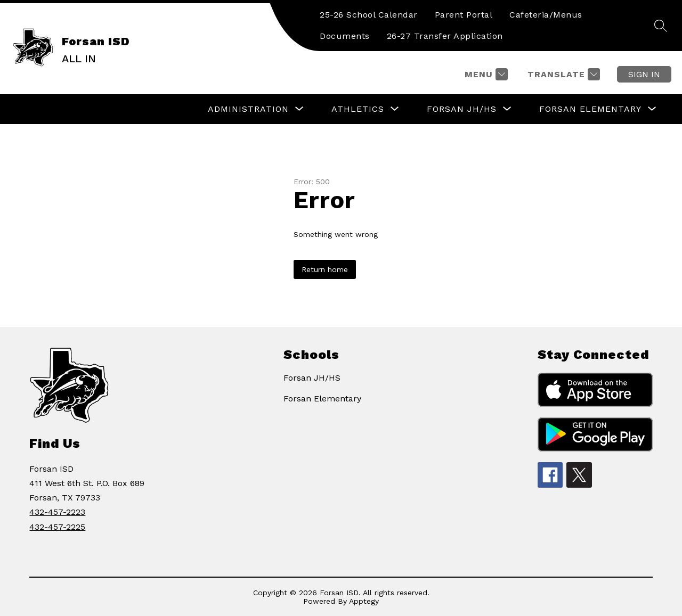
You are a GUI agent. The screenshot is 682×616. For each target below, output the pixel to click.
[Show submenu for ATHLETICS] (358, 109)
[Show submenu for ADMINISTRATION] (248, 109)
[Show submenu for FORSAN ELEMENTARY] (590, 109)
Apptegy (364, 601)
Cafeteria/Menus (546, 15)
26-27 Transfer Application (445, 36)
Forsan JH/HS (312, 378)
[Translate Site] (562, 74)
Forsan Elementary (322, 399)
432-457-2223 (57, 512)
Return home (325, 269)
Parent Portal (464, 15)
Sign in (644, 74)
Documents (345, 36)
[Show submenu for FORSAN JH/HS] (462, 109)
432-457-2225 (57, 527)
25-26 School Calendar (369, 15)
